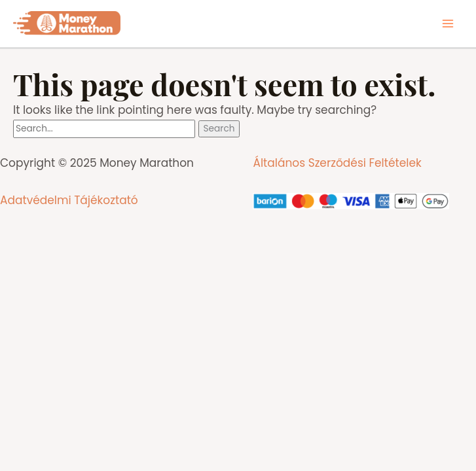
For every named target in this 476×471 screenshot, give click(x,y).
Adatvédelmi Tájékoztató (69, 200)
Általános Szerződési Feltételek (337, 163)
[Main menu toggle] (449, 24)
